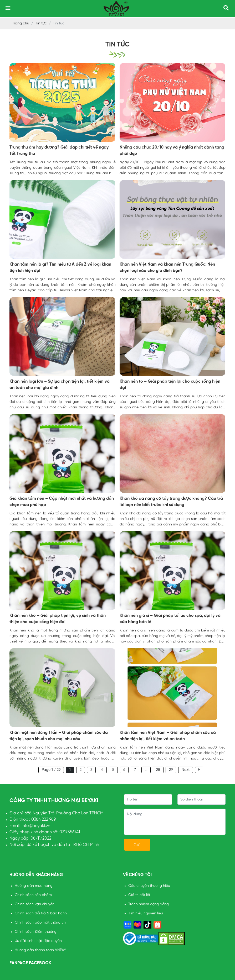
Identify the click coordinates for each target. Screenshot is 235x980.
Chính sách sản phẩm (33, 895)
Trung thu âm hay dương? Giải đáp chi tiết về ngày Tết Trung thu (59, 151)
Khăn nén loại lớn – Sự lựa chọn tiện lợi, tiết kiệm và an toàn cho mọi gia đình (60, 385)
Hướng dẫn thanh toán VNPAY (40, 950)
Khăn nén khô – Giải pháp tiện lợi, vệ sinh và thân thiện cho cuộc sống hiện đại (58, 619)
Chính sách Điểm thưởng (36, 932)
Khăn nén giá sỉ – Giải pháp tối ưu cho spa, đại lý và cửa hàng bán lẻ (170, 619)
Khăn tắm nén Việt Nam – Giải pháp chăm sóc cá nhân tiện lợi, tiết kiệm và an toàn (168, 736)
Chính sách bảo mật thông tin (40, 923)
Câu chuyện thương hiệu (149, 886)
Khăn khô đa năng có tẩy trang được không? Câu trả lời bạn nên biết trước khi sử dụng (171, 502)
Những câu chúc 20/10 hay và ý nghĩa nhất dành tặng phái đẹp (172, 151)
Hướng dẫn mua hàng (34, 886)
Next (186, 770)
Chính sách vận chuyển (35, 904)
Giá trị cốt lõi (139, 895)
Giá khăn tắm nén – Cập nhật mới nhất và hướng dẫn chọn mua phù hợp (62, 502)
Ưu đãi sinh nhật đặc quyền (38, 941)
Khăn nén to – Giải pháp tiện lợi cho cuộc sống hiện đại (170, 385)
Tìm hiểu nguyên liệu (146, 913)
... (146, 770)
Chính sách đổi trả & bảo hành (41, 913)
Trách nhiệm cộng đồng (149, 904)
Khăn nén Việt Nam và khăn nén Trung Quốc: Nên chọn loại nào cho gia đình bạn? (167, 268)
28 (158, 770)
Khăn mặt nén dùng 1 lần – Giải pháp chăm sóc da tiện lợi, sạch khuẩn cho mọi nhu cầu (59, 736)
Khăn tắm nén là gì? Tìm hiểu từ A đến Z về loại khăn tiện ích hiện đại (60, 268)
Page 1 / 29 (51, 770)
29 (171, 770)
